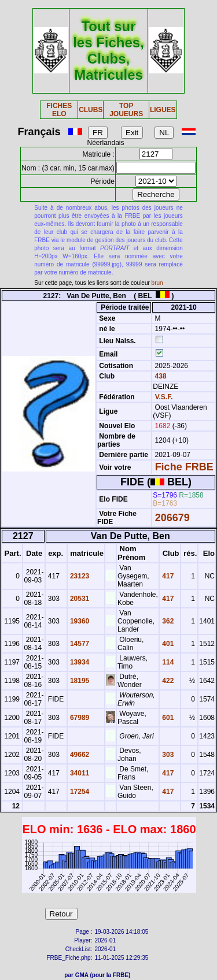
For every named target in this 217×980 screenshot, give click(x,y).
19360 (79, 621)
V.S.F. (164, 397)
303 (167, 755)
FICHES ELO (59, 110)
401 (167, 644)
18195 (79, 681)
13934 (79, 662)
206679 (172, 518)
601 (167, 718)
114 (167, 662)
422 (167, 681)
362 (167, 621)
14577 (79, 644)
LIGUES (163, 110)
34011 (79, 773)
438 (159, 376)
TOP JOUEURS (126, 110)
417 (167, 576)
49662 (79, 755)
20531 (79, 599)
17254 (79, 792)
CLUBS (91, 110)
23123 (79, 576)
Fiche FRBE (184, 467)
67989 (79, 718)
